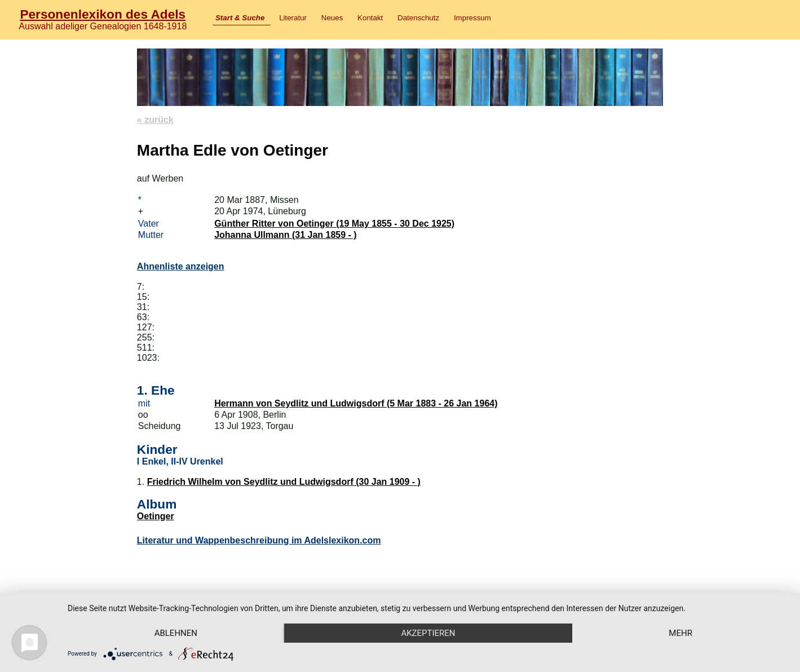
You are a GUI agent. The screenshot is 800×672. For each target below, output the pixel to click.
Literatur (293, 18)
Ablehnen (176, 633)
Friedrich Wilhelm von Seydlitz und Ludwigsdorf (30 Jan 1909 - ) (284, 482)
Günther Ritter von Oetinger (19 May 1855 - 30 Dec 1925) (334, 224)
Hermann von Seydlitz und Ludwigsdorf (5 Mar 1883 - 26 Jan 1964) (356, 403)
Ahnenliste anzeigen (181, 266)
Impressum (472, 18)
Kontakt (370, 18)
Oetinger (156, 516)
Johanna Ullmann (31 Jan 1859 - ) (286, 235)
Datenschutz (418, 18)
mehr (680, 633)
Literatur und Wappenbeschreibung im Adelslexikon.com (259, 540)
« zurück (155, 120)
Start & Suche (240, 18)
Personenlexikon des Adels (103, 14)
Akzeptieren (428, 633)
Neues (332, 18)
